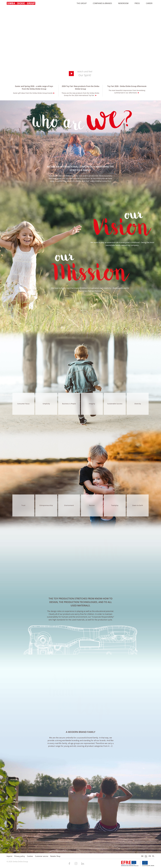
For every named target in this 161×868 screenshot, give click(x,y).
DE (142, 856)
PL (153, 856)
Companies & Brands (101, 3)
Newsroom (122, 3)
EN (146, 856)
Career (148, 3)
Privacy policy (20, 856)
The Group (81, 3)
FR (150, 856)
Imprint (9, 856)
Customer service (42, 856)
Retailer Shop (55, 856)
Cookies (30, 856)
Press (136, 3)
